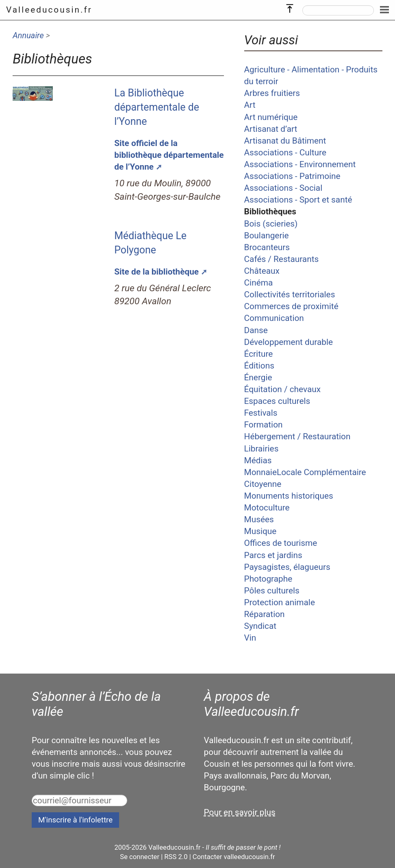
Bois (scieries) (271, 224)
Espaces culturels (277, 401)
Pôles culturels (272, 591)
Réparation (265, 614)
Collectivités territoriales (290, 294)
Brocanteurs (267, 247)
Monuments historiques (289, 496)
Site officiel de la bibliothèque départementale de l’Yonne (169, 155)
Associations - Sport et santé (298, 200)
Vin (250, 638)
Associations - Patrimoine (292, 176)
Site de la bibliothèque (156, 272)
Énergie (258, 377)
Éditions (259, 366)
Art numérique (271, 117)
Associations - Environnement (300, 164)
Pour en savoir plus (240, 812)
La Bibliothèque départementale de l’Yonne (157, 107)
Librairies (262, 449)
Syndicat (260, 626)
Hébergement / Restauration (297, 436)
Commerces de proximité (291, 306)
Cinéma (259, 283)
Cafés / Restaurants (282, 259)
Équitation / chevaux (282, 389)
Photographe (268, 579)
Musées (259, 519)
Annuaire (28, 35)
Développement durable (289, 342)
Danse (256, 330)
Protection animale (280, 602)
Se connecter (140, 857)
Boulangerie (267, 236)
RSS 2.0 (176, 857)
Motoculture (267, 508)
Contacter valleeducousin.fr (234, 857)
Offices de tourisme (281, 543)
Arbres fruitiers (272, 93)
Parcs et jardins (273, 555)
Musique (260, 531)
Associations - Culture (285, 153)
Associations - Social (283, 188)
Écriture (259, 354)
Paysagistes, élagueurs (287, 567)
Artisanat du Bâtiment (285, 141)
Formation (264, 425)
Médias (258, 460)
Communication (274, 318)
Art (250, 105)
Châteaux (262, 271)
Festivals (261, 413)
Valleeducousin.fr (49, 10)
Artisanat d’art (271, 129)
